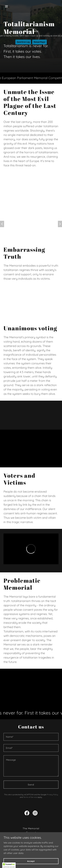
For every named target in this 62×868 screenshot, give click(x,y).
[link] (27, 814)
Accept (31, 861)
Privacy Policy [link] (52, 795)
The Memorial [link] (31, 828)
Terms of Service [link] (30, 797)
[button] (10, 6)
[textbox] (31, 737)
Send (31, 785)
